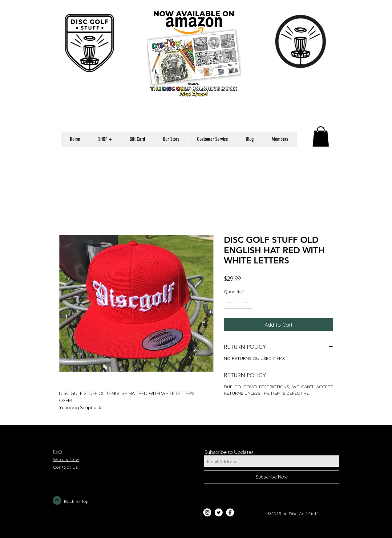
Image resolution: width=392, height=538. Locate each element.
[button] (321, 137)
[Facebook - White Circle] (230, 512)
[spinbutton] (238, 303)
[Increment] (247, 303)
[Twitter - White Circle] (219, 512)
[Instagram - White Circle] (207, 512)
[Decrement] (229, 303)
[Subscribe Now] (272, 477)
